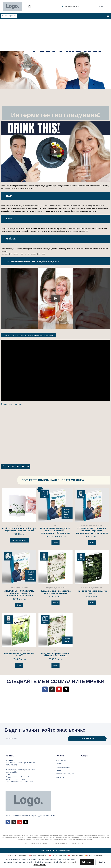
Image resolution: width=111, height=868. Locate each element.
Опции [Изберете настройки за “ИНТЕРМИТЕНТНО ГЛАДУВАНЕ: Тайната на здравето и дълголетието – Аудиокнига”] (19, 605)
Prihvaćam (87, 862)
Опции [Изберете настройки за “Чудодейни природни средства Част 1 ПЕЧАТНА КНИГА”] (55, 666)
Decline (102, 862)
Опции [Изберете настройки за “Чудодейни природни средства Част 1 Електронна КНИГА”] (55, 603)
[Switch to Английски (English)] (38, 856)
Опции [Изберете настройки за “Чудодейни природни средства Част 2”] (92, 603)
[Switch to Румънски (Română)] (94, 856)
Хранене (59, 764)
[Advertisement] (55, 36)
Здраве (58, 771)
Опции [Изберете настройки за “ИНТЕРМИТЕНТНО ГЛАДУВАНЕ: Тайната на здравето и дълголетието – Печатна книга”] (55, 543)
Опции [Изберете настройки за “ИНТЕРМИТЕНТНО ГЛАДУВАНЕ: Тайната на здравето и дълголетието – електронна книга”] (92, 543)
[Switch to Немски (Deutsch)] (57, 856)
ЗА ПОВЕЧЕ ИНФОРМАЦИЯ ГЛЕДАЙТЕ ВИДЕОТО (32, 262)
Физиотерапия (61, 761)
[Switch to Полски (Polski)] (75, 856)
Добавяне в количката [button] (19, 541)
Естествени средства (63, 768)
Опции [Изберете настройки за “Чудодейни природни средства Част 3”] (19, 666)
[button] (30, 6)
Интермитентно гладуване (65, 774)
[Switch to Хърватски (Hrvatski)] (17, 856)
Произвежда (60, 778)
